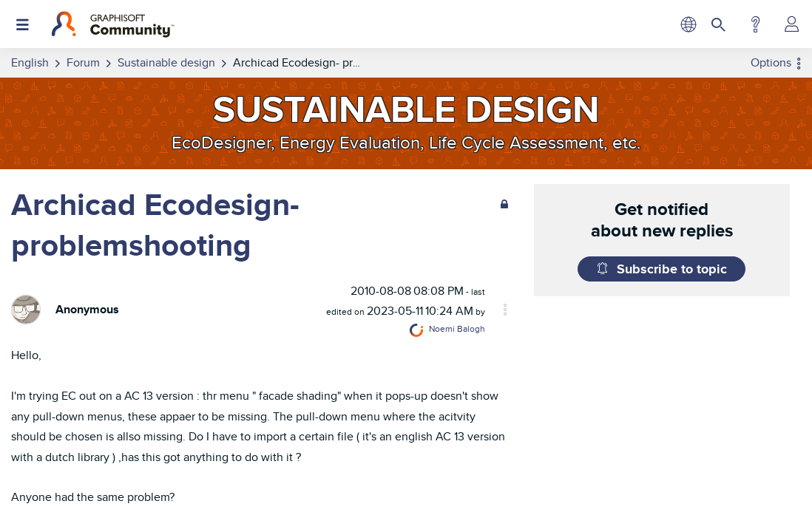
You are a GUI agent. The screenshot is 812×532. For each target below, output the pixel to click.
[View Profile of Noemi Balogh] (457, 328)
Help (755, 24)
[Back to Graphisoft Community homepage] (113, 24)
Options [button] (771, 62)
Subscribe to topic (672, 269)
